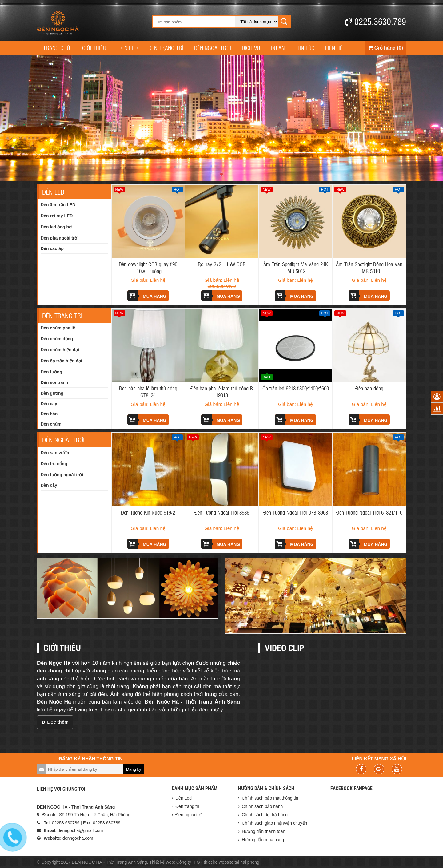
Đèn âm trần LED (58, 205)
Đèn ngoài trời (213, 48)
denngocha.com (78, 838)
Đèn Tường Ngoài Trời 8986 (222, 512)
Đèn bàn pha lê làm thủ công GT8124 (148, 392)
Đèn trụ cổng (54, 464)
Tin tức (306, 48)
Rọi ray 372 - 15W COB (222, 264)
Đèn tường (51, 372)
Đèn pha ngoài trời (60, 238)
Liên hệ (334, 48)
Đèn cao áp (52, 248)
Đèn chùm (51, 424)
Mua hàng (147, 296)
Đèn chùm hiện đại (60, 350)
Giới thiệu (94, 48)
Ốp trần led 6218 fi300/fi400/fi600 (296, 388)
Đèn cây (49, 404)
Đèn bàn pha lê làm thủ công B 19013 (222, 392)
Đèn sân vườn (55, 453)
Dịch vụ (251, 48)
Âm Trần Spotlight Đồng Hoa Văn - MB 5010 (369, 268)
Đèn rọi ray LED (57, 216)
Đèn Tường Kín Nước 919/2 (148, 512)
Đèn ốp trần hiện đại (61, 361)
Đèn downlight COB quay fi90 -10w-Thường (148, 268)
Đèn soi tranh (54, 382)
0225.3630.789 (376, 21)
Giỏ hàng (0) (386, 48)
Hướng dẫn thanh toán (263, 831)
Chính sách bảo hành (262, 806)
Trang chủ (56, 48)
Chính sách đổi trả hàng (265, 815)
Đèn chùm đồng (57, 339)
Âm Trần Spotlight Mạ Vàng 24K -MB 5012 (296, 268)
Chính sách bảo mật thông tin (270, 798)
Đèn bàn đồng (369, 388)
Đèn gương (52, 393)
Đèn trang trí (166, 48)
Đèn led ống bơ (56, 227)
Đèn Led (128, 48)
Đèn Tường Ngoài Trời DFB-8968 (296, 512)
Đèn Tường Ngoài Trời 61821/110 (369, 512)
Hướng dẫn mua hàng (263, 840)
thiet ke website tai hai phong (231, 862)
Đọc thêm (55, 722)
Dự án (278, 48)
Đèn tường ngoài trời (62, 475)
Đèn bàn (49, 414)
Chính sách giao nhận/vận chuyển (274, 823)
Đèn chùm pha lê (58, 328)
